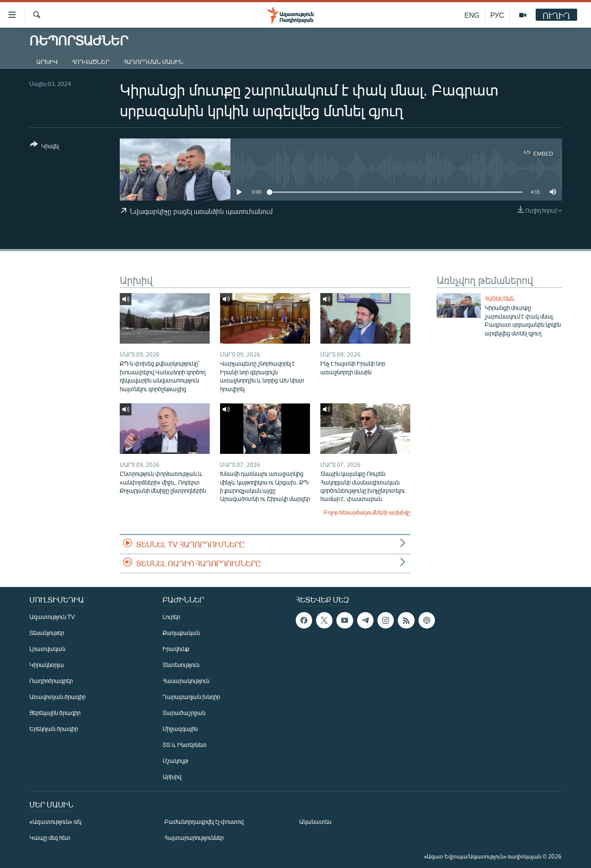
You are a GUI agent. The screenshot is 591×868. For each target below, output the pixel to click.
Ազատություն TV (52, 617)
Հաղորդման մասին (153, 62)
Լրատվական (47, 649)
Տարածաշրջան (184, 713)
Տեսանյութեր (47, 633)
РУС (497, 15)
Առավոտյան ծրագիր (58, 697)
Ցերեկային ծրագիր (55, 713)
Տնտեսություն (181, 665)
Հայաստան (500, 299)
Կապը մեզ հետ (50, 838)
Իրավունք (176, 649)
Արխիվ (47, 62)
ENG (472, 15)
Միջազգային (180, 729)
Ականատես (315, 822)
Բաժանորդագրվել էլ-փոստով (204, 822)
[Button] (44, 147)
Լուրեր (171, 617)
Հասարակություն (186, 681)
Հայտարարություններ (194, 838)
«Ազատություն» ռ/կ (56, 822)
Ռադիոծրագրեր (51, 681)
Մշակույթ (175, 761)
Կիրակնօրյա (47, 665)
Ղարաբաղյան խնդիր (191, 697)
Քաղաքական (181, 633)
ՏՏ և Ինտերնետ (185, 745)
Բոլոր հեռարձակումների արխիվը (367, 512)
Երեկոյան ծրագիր (54, 729)
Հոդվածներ (91, 62)
